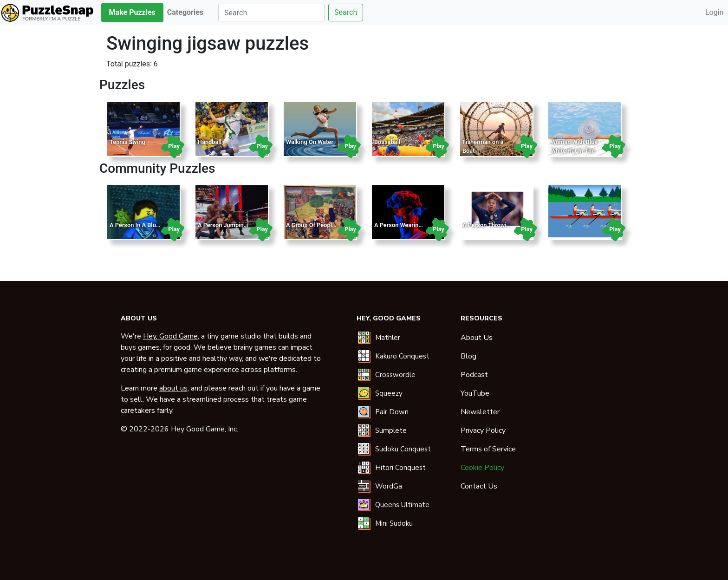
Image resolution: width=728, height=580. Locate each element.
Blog (468, 356)
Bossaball (387, 142)
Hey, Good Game (170, 336)
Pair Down (392, 412)
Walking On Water (310, 142)
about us (173, 388)
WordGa (389, 486)
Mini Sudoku (394, 523)
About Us (477, 338)
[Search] (271, 13)
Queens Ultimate (402, 505)
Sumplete (391, 430)
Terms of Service (488, 449)
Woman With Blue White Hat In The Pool (574, 151)
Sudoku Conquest (403, 449)
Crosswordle (395, 375)
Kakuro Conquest (402, 356)
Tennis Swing (127, 142)
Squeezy (389, 393)
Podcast (474, 375)
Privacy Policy (483, 430)
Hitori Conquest (400, 468)
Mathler (388, 338)
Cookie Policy (482, 468)
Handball (210, 142)
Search (346, 12)
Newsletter (480, 412)
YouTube (475, 393)
